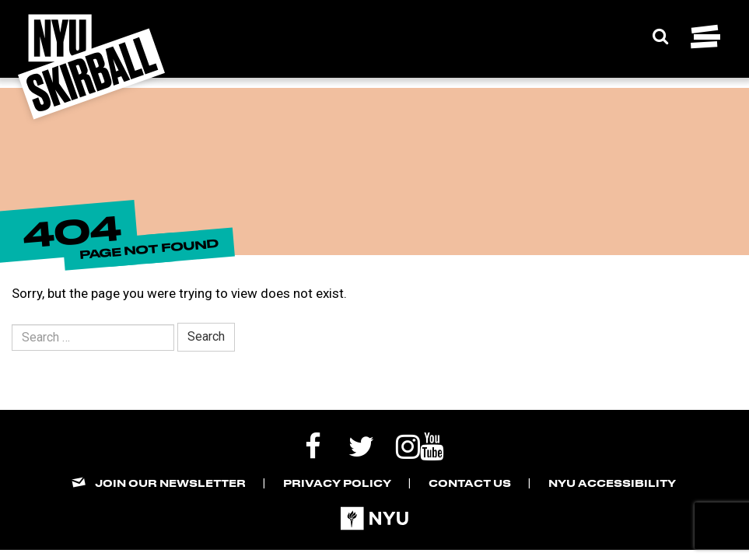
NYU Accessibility (612, 483)
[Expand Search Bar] (660, 37)
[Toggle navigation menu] (705, 37)
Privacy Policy (337, 483)
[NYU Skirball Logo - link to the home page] (91, 67)
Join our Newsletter (170, 483)
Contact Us (470, 483)
